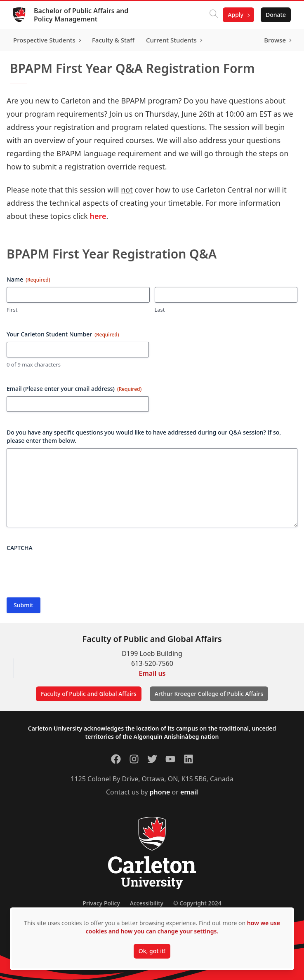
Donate (276, 15)
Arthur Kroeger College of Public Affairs (209, 694)
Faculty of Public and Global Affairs (89, 694)
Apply (236, 15)
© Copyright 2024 (197, 903)
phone (161, 792)
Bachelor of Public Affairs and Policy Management (81, 15)
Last (160, 310)
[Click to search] (214, 15)
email (189, 792)
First (12, 310)
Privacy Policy (101, 903)
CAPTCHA (20, 548)
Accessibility (147, 903)
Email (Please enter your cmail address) (74, 389)
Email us (152, 673)
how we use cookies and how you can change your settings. (183, 927)
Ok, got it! (152, 951)
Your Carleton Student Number (63, 334)
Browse (275, 40)
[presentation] (69, 571)
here (98, 216)
